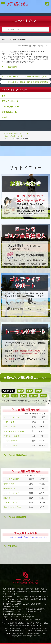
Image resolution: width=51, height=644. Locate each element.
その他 (4, 117)
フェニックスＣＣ (11, 445)
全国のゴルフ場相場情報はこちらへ (25, 378)
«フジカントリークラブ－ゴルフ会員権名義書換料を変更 (24, 77)
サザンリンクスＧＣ (11, 503)
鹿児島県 (33, 396)
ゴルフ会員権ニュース (11, 107)
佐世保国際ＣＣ (10, 488)
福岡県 (20, 391)
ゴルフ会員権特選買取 (15, 517)
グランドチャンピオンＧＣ (14, 431)
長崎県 (38, 391)
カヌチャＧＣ (9, 422)
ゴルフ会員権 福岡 (9, 67)
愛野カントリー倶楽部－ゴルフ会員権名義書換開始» (28, 82)
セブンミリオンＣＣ (11, 493)
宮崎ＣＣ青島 (9, 484)
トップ (4, 96)
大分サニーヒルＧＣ (11, 436)
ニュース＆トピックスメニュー (14, 90)
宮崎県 (24, 396)
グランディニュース (10, 101)
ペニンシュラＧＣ (11, 441)
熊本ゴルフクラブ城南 (12, 507)
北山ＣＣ (7, 498)
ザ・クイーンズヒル (11, 417)
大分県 (15, 396)
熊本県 (6, 396)
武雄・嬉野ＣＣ (10, 427)
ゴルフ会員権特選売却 (15, 455)
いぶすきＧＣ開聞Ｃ (11, 479)
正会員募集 (11, 546)
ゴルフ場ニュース (9, 112)
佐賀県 (29, 391)
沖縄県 (43, 396)
